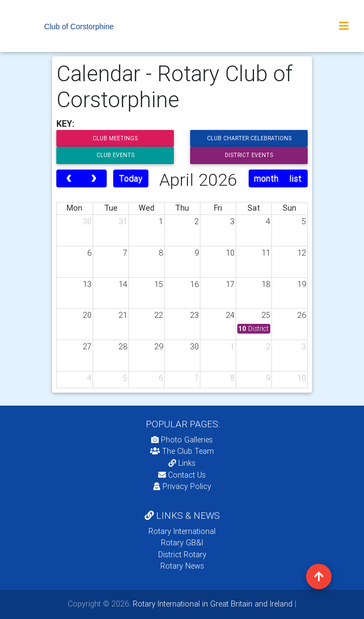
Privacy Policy (182, 486)
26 (302, 315)
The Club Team (182, 451)
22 (159, 315)
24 (230, 315)
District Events (249, 155)
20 (87, 315)
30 (87, 221)
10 (230, 253)
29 (159, 347)
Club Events (115, 155)
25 (266, 315)
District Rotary (182, 555)
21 (123, 315)
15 (159, 284)
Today (131, 178)
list (295, 178)
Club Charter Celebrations (249, 138)
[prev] (69, 179)
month (266, 178)
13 (87, 284)
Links (182, 463)
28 (123, 347)
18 (266, 284)
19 (302, 284)
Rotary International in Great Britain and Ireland (212, 604)
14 (123, 284)
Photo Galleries (182, 440)
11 (266, 253)
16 (194, 284)
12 (302, 253)
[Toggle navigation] (344, 26)
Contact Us (182, 475)
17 (230, 284)
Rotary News (182, 566)
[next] (94, 179)
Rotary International (182, 531)
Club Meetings (115, 138)
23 (194, 315)
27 (87, 347)
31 (123, 221)
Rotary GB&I (182, 543)
